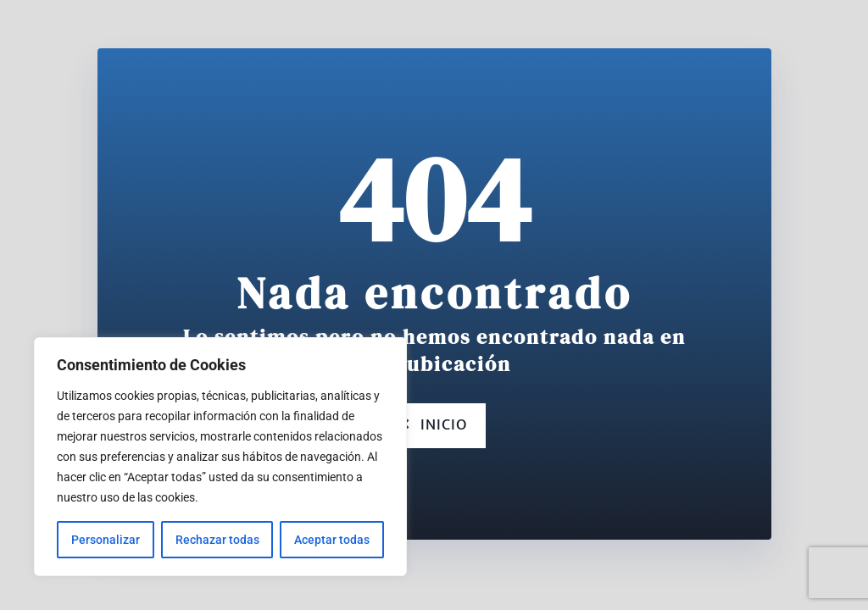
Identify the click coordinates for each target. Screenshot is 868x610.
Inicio (434, 425)
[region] (220, 457)
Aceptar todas (332, 540)
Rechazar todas (217, 540)
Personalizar (106, 540)
